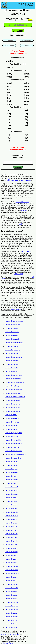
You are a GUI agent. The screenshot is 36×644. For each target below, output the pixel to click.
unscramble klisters (11, 436)
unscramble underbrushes (13, 390)
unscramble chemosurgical (14, 321)
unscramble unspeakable (13, 357)
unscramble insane (11, 472)
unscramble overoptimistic (13, 451)
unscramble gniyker (11, 606)
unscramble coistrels (12, 447)
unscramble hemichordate (13, 444)
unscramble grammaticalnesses (15, 454)
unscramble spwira (11, 563)
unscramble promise (12, 541)
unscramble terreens (12, 418)
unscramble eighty (11, 620)
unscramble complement (13, 408)
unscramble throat (11, 624)
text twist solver (26, 180)
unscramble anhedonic (12, 411)
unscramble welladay (12, 386)
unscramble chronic (11, 570)
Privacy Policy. (8, 643)
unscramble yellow (11, 591)
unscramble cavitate (11, 346)
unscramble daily (10, 555)
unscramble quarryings (12, 350)
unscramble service (11, 491)
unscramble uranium (12, 364)
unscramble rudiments (12, 354)
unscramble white (11, 509)
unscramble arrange (11, 498)
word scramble (27, 252)
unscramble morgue (11, 602)
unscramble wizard (11, 476)
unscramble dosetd (11, 588)
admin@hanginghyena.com (10, 635)
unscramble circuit (11, 537)
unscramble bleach (11, 494)
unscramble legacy (11, 469)
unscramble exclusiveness (14, 343)
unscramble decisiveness (13, 375)
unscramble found (11, 519)
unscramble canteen (12, 617)
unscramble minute (11, 584)
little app (24, 210)
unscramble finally (11, 581)
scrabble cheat (16, 309)
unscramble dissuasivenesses (15, 397)
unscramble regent (11, 483)
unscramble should (11, 534)
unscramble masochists (13, 458)
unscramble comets (11, 610)
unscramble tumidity (11, 372)
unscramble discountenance (14, 382)
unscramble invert (11, 613)
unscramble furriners (12, 332)
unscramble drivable (11, 368)
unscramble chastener (12, 325)
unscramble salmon (11, 595)
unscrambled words (22, 202)
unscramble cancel (11, 501)
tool (20, 224)
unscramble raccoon (12, 480)
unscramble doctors (11, 361)
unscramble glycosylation (13, 433)
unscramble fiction (11, 548)
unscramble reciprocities (13, 440)
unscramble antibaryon (12, 404)
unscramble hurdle (11, 465)
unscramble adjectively (12, 429)
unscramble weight (11, 530)
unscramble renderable (12, 400)
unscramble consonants (13, 393)
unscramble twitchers (12, 422)
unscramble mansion (12, 573)
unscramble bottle (11, 523)
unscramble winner (11, 552)
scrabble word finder (12, 180)
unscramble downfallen (12, 339)
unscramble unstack (11, 462)
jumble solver (18, 274)
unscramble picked (11, 559)
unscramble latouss (11, 527)
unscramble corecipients (13, 379)
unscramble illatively (11, 335)
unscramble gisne (11, 628)
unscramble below (11, 577)
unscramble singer (11, 545)
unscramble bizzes (11, 415)
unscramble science (11, 516)
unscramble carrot (11, 599)
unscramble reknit (11, 426)
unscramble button (11, 505)
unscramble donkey (11, 566)
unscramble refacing (12, 328)
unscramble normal (11, 487)
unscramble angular (11, 512)
